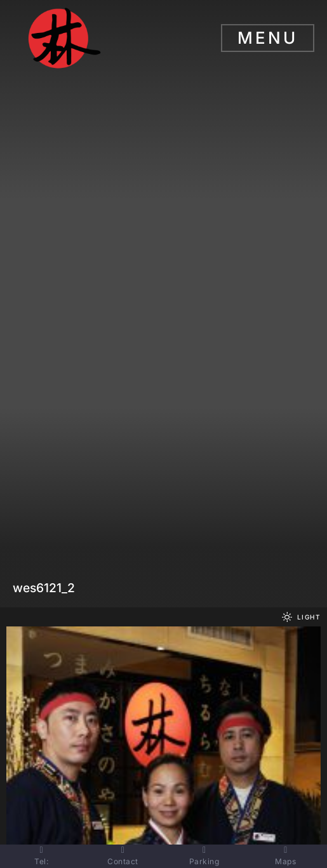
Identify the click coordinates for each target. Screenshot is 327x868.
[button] (299, 617)
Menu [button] (268, 38)
